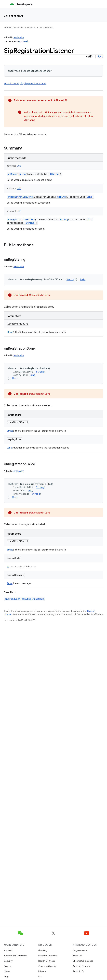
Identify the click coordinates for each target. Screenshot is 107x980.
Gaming (43, 950)
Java (100, 57)
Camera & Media (47, 966)
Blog (6, 977)
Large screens (80, 950)
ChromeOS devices (83, 961)
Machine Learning (48, 956)
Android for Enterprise (15, 956)
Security (8, 961)
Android (8, 950)
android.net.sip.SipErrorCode (24, 599)
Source (8, 966)
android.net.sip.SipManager (41, 112)
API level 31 (25, 41)
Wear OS (77, 956)
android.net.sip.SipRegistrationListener (25, 84)
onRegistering (17, 174)
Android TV (78, 971)
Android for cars (81, 966)
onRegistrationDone (20, 197)
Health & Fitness (47, 961)
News (7, 971)
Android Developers (13, 28)
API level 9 (19, 37)
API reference (14, 16)
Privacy (42, 971)
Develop (31, 28)
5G (40, 977)
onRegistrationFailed (21, 219)
